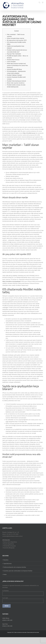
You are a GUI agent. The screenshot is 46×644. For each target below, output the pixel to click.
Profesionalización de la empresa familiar (15, 567)
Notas (5, 574)
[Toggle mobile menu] (43, 2)
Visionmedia (36, 632)
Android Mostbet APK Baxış (14, 69)
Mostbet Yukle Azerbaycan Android (16, 81)
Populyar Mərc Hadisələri (14, 54)
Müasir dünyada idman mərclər (16, 38)
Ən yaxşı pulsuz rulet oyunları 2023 (17, 40)
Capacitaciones (7, 563)
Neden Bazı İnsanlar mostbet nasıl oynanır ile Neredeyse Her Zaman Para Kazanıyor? (17, 65)
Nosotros (6, 560)
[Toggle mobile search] (39, 2)
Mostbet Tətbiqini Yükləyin (14, 75)
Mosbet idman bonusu (13, 60)
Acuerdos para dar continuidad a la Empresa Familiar (18, 571)
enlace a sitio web (7, 620)
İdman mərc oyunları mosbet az (16, 83)
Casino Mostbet (11, 62)
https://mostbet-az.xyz (29, 133)
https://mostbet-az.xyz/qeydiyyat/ (12, 281)
